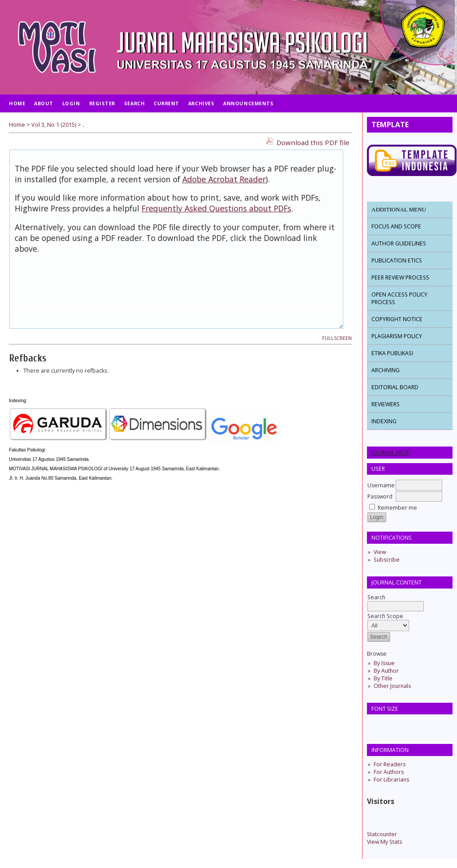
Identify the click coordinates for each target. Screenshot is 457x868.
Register (102, 103)
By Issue (384, 663)
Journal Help (390, 453)
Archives (201, 103)
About (44, 103)
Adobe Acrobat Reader (224, 179)
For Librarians (391, 780)
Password (380, 496)
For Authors (389, 772)
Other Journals (392, 686)
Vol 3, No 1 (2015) (54, 125)
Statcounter (382, 834)
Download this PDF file (313, 142)
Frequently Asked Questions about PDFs (216, 208)
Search (396, 602)
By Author (386, 671)
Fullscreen (337, 338)
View (380, 552)
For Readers (390, 764)
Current (166, 103)
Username (381, 485)
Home (17, 103)
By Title (383, 678)
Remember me (397, 508)
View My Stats (384, 842)
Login (71, 103)
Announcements (248, 103)
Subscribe (387, 560)
